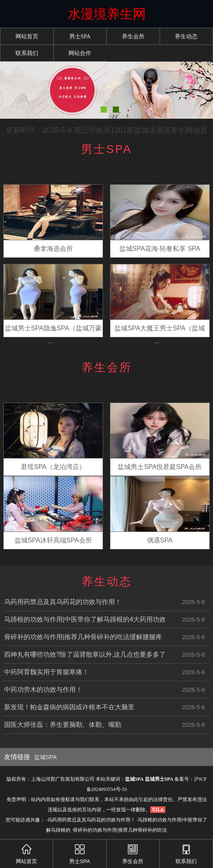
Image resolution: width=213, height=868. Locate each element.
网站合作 (80, 53)
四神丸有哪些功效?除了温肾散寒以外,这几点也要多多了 (85, 654)
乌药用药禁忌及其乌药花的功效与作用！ (63, 602)
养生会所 (133, 37)
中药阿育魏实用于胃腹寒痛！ (46, 672)
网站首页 (27, 37)
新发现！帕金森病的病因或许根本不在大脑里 (69, 707)
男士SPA (80, 37)
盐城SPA (45, 757)
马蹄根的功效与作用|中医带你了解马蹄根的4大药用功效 (85, 619)
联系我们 (27, 53)
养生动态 (186, 37)
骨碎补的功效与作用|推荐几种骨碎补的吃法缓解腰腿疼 (83, 637)
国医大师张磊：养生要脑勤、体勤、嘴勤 (63, 725)
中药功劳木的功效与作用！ (43, 690)
